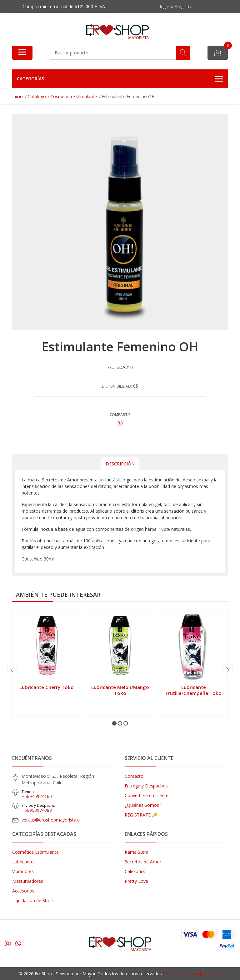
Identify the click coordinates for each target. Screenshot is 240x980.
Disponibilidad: (117, 386)
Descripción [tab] (120, 464)
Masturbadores (28, 881)
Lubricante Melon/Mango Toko (120, 690)
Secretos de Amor (143, 862)
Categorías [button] (120, 79)
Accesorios (23, 891)
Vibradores (23, 871)
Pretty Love (136, 881)
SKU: (111, 367)
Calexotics (135, 871)
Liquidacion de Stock (33, 900)
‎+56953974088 (68, 808)
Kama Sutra (137, 852)
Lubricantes (24, 862)
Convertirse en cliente (147, 795)
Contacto (134, 776)
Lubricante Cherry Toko (47, 687)
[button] (114, 723)
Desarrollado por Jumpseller (192, 974)
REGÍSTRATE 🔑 (141, 815)
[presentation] (12, 669)
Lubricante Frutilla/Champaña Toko (194, 690)
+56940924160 (68, 794)
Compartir (120, 415)
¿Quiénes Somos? (143, 805)
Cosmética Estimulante (35, 852)
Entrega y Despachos (146, 786)
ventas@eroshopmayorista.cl (51, 820)
